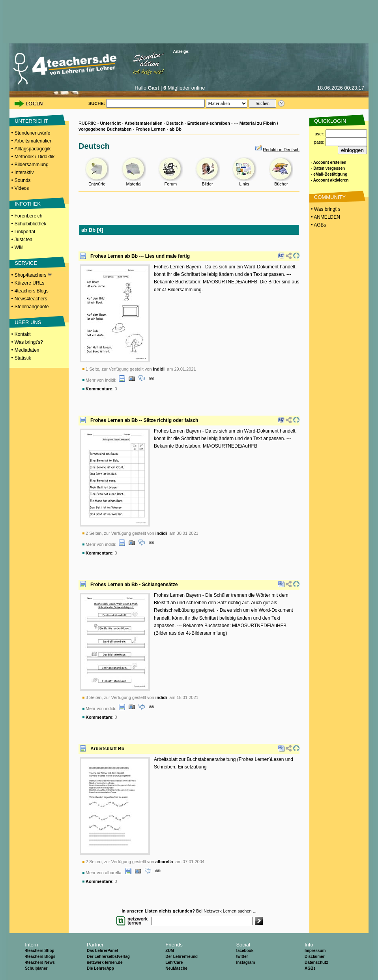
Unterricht (110, 123)
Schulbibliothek (31, 224)
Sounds (23, 180)
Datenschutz (316, 962)
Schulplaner (36, 968)
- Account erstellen (329, 162)
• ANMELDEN (325, 217)
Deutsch (175, 123)
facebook (245, 951)
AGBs (310, 968)
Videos (22, 188)
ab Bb (175, 129)
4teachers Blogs (32, 291)
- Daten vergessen (328, 168)
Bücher (281, 184)
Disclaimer (315, 957)
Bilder (208, 184)
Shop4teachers (33, 275)
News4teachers (31, 299)
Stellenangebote (32, 307)
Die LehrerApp (100, 968)
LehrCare (174, 962)
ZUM (170, 951)
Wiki (19, 247)
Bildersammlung (32, 165)
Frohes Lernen (150, 129)
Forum (170, 184)
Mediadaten (27, 350)
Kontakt (23, 334)
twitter (242, 957)
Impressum (315, 951)
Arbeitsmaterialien (34, 141)
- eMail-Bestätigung (329, 174)
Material (134, 184)
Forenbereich (29, 216)
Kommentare (99, 389)
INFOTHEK (28, 204)
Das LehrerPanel (102, 951)
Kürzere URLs (29, 283)
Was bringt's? (29, 342)
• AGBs (318, 225)
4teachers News (40, 962)
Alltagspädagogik (33, 149)
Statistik (23, 358)
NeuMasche (176, 968)
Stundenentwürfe (33, 133)
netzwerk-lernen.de (105, 962)
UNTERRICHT (31, 121)
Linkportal (25, 232)
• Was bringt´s (325, 209)
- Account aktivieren (330, 180)
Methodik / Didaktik (35, 157)
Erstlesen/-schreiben (209, 123)
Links (244, 184)
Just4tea (23, 240)
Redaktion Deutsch (281, 150)
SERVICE (26, 263)
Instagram (245, 962)
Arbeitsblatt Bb (107, 749)
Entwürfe (97, 184)
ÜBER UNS (28, 322)
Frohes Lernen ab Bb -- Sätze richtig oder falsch (144, 420)
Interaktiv (24, 172)
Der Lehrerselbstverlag (108, 957)
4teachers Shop (39, 951)
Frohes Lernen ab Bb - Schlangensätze (134, 585)
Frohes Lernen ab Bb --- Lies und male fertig (140, 256)
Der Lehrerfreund (182, 957)
